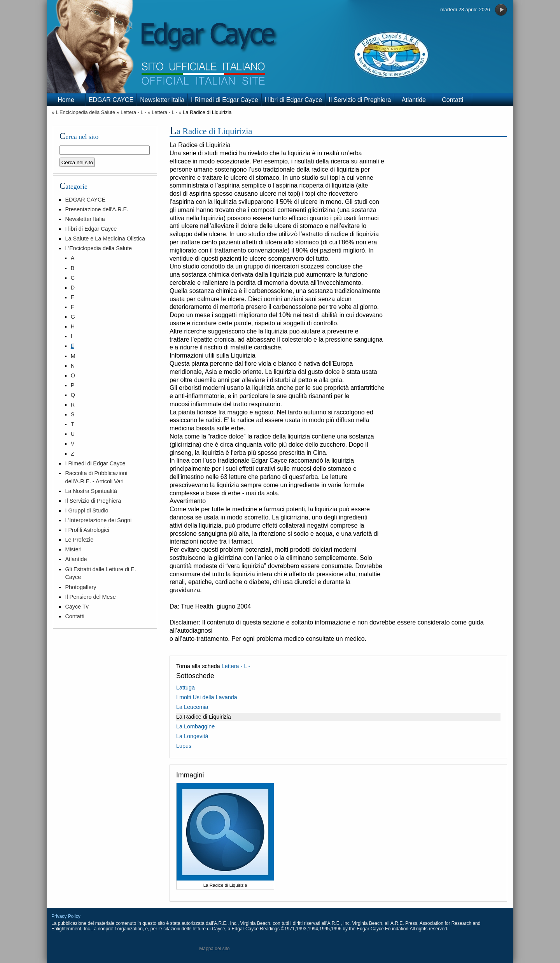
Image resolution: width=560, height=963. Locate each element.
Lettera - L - (133, 112)
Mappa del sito (214, 949)
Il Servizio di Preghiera (360, 100)
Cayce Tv (77, 607)
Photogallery (80, 587)
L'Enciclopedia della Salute (85, 112)
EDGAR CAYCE (111, 100)
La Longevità (192, 736)
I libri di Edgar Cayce (294, 100)
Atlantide (414, 100)
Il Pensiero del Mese (90, 597)
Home (66, 100)
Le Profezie (79, 540)
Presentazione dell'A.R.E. (97, 209)
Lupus (184, 746)
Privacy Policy (66, 916)
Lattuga (185, 688)
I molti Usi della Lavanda (207, 697)
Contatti (452, 100)
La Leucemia (192, 707)
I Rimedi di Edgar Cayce (225, 100)
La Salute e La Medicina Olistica (105, 239)
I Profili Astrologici (87, 530)
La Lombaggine (195, 726)
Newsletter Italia (162, 100)
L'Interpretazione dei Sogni (98, 520)
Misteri (73, 549)
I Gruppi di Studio (87, 510)
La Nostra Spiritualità (91, 491)
